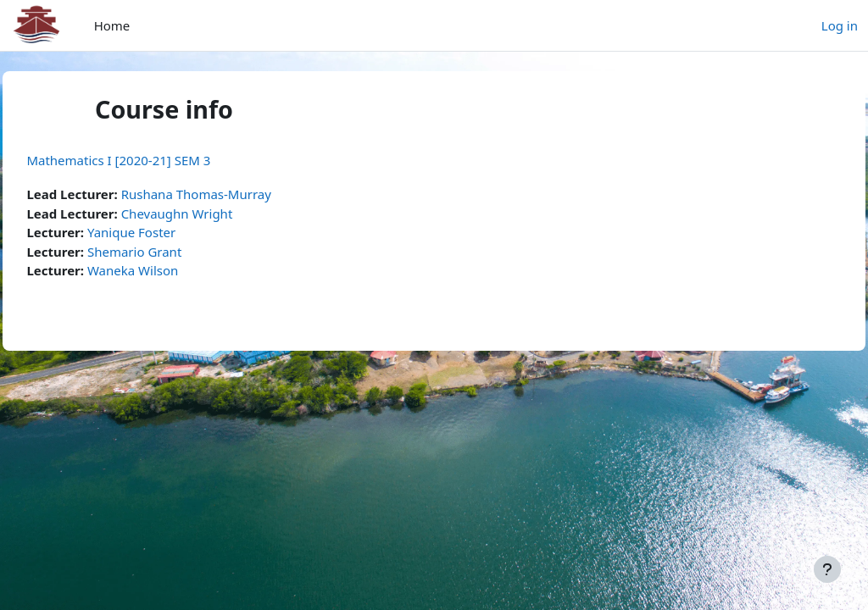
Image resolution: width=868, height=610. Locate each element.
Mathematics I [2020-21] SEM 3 (156, 160)
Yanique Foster (170, 232)
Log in (840, 25)
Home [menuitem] (112, 25)
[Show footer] (827, 569)
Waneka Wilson (171, 270)
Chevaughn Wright (214, 213)
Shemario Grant (172, 252)
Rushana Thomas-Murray (234, 194)
